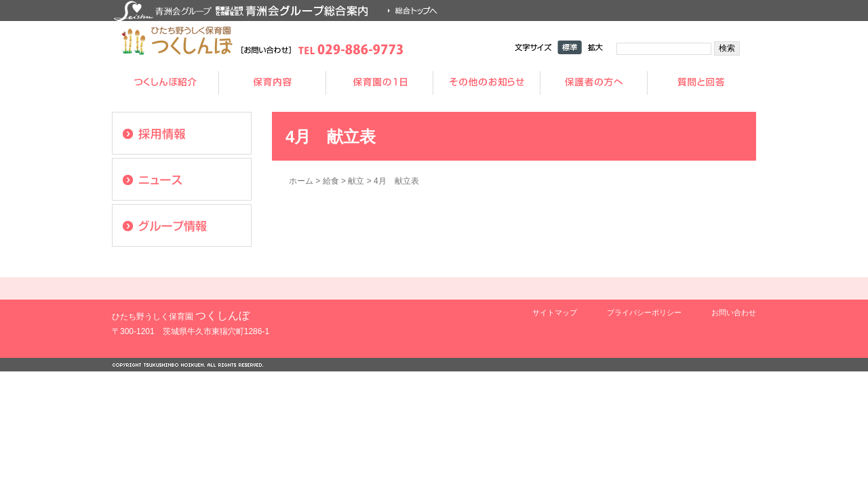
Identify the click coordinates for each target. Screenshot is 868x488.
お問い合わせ (734, 312)
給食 (331, 181)
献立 (356, 181)
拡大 (595, 47)
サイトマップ (555, 312)
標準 (570, 47)
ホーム (301, 181)
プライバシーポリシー (644, 312)
